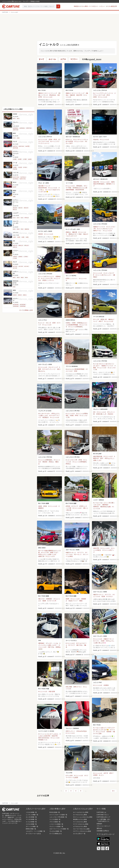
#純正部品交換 (98, 456)
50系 (27, 237)
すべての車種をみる (56, 834)
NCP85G (16, 179)
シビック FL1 (43, 320)
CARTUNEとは (101, 812)
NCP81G (23, 177)
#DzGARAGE (43, 188)
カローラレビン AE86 (45, 364)
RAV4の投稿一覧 (55, 812)
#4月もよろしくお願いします (47, 554)
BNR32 (27, 229)
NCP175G (16, 177)
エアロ (63, 59)
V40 (40, 640)
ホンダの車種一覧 (31, 817)
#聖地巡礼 (79, 186)
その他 (92, 59)
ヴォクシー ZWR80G (72, 728)
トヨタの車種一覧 (31, 812)
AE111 (15, 210)
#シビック (41, 323)
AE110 (26, 208)
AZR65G (22, 128)
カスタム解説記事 (111, 6)
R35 (14, 287)
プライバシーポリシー (104, 826)
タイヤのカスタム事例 (80, 815)
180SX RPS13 (70, 320)
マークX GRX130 (99, 317)
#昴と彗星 (69, 687)
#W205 (41, 234)
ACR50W (16, 305)
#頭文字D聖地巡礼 (99, 184)
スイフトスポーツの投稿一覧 (58, 815)
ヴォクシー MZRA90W (100, 409)
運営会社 (99, 828)
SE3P (15, 187)
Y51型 (20, 167)
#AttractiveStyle (82, 731)
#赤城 (72, 416)
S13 (14, 218)
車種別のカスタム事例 (81, 6)
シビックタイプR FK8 (100, 361)
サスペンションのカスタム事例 (83, 817)
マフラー (74, 59)
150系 (20, 159)
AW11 (25, 295)
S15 (22, 218)
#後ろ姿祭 (52, 692)
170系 (25, 159)
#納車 (44, 601)
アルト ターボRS (44, 183)
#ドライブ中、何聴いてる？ (50, 553)
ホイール (52, 59)
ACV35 (21, 266)
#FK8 (77, 416)
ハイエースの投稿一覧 (56, 824)
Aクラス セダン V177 (100, 137)
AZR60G (16, 128)
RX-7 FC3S (42, 90)
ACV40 (26, 266)
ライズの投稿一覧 (55, 819)
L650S (15, 257)
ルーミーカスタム (71, 640)
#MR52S (96, 507)
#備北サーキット (71, 553)
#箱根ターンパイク (99, 227)
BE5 (14, 278)
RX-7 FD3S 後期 (44, 503)
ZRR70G (29, 128)
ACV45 (15, 268)
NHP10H (21, 146)
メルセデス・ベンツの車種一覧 (35, 831)
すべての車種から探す (26, 310)
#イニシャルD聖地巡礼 (76, 327)
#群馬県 (109, 732)
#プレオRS (69, 776)
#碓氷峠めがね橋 (105, 507)
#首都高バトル (43, 740)
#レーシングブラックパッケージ (103, 93)
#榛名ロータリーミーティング (48, 93)
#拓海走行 (46, 417)
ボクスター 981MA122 (73, 137)
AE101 (20, 208)
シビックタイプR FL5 (100, 90)
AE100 (15, 208)
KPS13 (27, 218)
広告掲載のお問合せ (103, 831)
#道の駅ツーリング (44, 186)
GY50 (25, 167)
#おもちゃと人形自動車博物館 (75, 369)
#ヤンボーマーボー (44, 414)
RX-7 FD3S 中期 (44, 689)
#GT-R (106, 773)
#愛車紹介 (105, 505)
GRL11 (15, 247)
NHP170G (23, 179)
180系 (30, 159)
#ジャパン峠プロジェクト (105, 229)
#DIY (102, 458)
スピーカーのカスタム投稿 (81, 829)
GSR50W (16, 306)
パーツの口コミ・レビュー (97, 6)
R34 (22, 229)
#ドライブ (75, 506)
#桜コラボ (41, 599)
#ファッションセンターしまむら (48, 734)
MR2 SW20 (42, 548)
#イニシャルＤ (48, 97)
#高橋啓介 (49, 599)
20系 (19, 237)
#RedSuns (53, 95)
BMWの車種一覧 (31, 829)
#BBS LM (41, 556)
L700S (26, 257)
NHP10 (15, 146)
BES (26, 278)
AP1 (14, 119)
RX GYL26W (97, 454)
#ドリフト (81, 553)
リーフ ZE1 (69, 183)
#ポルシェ (69, 140)
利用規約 (99, 824)
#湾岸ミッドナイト (48, 280)
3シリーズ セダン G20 (73, 229)
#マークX (96, 319)
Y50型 (15, 167)
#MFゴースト (97, 231)
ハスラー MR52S (99, 500)
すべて (42, 59)
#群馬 (113, 182)
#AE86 (95, 775)
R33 (18, 229)
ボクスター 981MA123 (100, 179)
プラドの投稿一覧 (55, 822)
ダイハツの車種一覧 (32, 827)
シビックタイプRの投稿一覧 (58, 817)
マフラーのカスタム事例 (81, 824)
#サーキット (78, 554)
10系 (14, 237)
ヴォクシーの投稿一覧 (56, 827)
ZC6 (14, 138)
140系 (15, 159)
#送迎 (40, 506)
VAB (14, 197)
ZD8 (18, 138)
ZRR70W (16, 130)
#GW (54, 323)
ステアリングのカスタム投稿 (82, 831)
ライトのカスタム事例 (80, 822)
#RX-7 (101, 321)
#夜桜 (81, 601)
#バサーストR (52, 601)
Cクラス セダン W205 (45, 231)
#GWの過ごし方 (101, 414)
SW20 (15, 295)
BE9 (18, 278)
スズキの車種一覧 (31, 824)
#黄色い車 (104, 319)
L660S (20, 257)
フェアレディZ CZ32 (45, 411)
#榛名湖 (72, 95)
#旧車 (103, 597)
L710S (15, 258)
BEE (22, 278)
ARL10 (15, 245)
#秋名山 (51, 462)
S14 (18, 218)
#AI (94, 412)
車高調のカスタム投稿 (80, 819)
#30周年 (106, 685)
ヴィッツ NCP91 (71, 276)
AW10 (20, 295)
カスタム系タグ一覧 (79, 834)
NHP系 (27, 146)
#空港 (45, 506)
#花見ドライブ (73, 601)
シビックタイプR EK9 (100, 224)
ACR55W (23, 305)
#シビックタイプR (47, 278)
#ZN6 (95, 97)
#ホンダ (48, 323)
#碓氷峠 (45, 462)
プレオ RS (69, 773)
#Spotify (96, 140)
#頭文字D (79, 95)
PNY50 (15, 169)
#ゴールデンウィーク (49, 369)
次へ (114, 791)
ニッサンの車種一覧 (32, 815)
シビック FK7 (98, 682)
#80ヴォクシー (70, 731)
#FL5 (108, 95)
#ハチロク (110, 597)
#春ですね (51, 647)
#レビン (101, 775)
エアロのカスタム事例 (80, 827)
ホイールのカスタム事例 (81, 812)
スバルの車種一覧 (31, 822)
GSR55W (23, 306)
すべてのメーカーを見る (33, 834)
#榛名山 (68, 232)
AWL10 (21, 245)
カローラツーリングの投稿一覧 (59, 829)
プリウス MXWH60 (72, 366)
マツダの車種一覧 (31, 819)
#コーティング (53, 367)
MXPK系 (15, 148)
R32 (14, 229)
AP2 (18, 119)
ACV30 (15, 266)
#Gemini (110, 414)
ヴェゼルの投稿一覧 (56, 831)
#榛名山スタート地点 (75, 234)
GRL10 (26, 245)
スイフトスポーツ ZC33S (46, 731)
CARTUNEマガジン (103, 815)
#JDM (74, 323)
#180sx (68, 323)
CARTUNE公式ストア (103, 817)
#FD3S (68, 506)
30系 (23, 237)
